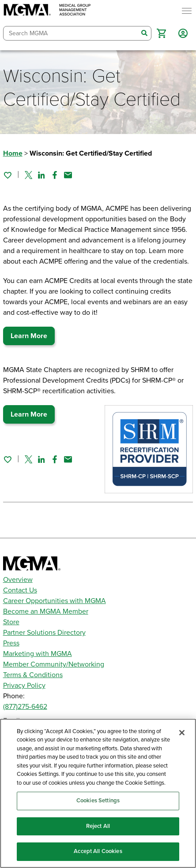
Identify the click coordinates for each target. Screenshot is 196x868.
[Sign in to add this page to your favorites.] (8, 175)
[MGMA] (47, 11)
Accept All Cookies (98, 851)
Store (11, 622)
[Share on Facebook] (55, 175)
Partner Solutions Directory (44, 633)
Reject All (98, 826)
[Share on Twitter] (28, 175)
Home (13, 153)
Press (11, 643)
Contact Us (20, 590)
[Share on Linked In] (41, 175)
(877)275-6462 (25, 707)
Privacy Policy (24, 685)
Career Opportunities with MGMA (55, 601)
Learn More (29, 336)
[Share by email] (68, 175)
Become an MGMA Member (46, 611)
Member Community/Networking (54, 664)
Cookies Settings (98, 801)
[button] (161, 33)
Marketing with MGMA (38, 654)
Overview (18, 580)
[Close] (182, 733)
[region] (98, 793)
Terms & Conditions (33, 675)
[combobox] (71, 33)
